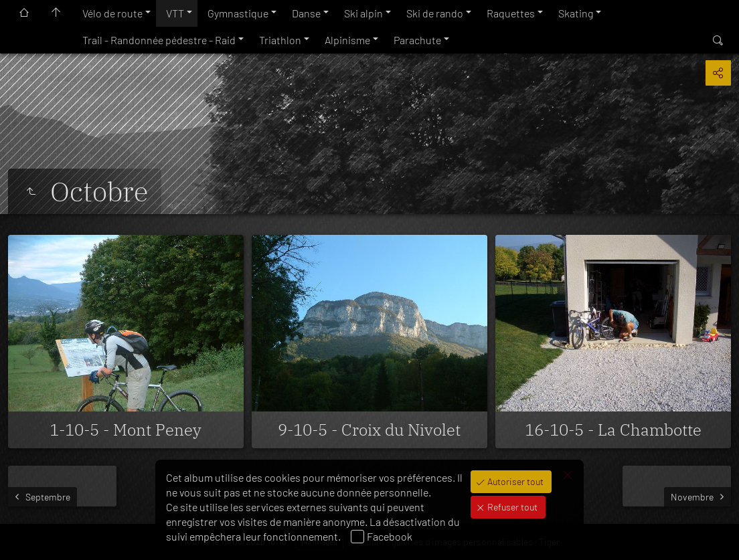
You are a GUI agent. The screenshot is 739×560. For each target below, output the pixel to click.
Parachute (417, 40)
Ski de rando (435, 13)
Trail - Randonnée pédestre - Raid (159, 40)
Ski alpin (363, 13)
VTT (175, 13)
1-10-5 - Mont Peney (126, 430)
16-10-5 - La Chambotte (613, 430)
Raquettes (511, 13)
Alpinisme (347, 40)
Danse (306, 13)
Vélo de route (112, 13)
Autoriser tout (514, 481)
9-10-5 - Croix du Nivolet (369, 430)
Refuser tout (511, 507)
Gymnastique (238, 13)
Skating (576, 13)
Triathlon (280, 40)
